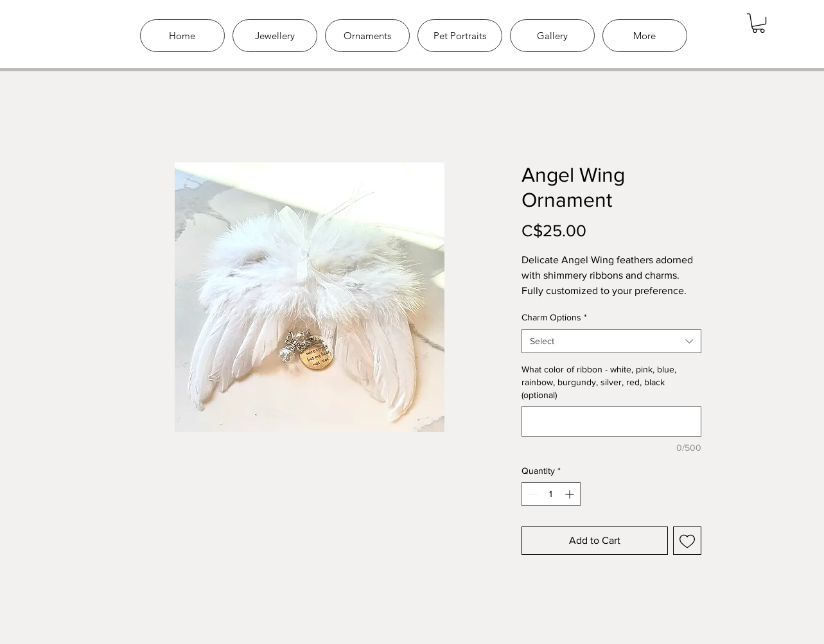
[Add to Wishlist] (687, 541)
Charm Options (554, 317)
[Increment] (571, 494)
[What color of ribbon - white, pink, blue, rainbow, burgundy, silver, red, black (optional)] (611, 422)
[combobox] (611, 342)
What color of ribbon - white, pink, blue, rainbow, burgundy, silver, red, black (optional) (599, 382)
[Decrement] (531, 494)
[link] (758, 23)
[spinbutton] (551, 494)
